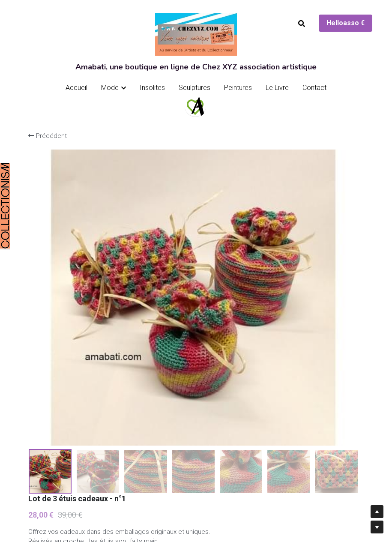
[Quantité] (293, 381)
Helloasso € (346, 23)
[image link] (195, 106)
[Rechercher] (302, 24)
